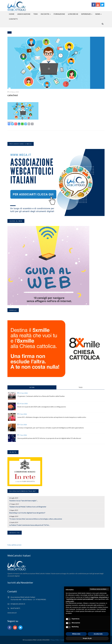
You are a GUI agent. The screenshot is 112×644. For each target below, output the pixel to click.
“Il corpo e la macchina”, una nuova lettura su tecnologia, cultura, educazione (36, 519)
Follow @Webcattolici (14, 545)
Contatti (13, 19)
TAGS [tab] (80, 387)
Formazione (59, 14)
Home (12, 14)
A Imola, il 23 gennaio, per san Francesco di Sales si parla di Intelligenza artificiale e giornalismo (51, 428)
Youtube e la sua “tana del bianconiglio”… (24, 501)
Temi (35, 14)
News (98, 14)
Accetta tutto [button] (98, 634)
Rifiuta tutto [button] (76, 634)
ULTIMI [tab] (32, 387)
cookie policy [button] (70, 601)
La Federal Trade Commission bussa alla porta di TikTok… (30, 525)
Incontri (45, 14)
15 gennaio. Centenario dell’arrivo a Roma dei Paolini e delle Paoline (41, 396)
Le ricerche (73, 14)
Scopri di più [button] (87, 638)
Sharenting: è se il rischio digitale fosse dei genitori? (27, 513)
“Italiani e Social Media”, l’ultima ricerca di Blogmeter (28, 507)
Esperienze (86, 14)
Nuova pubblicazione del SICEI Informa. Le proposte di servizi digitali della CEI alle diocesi (49, 438)
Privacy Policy (55, 640)
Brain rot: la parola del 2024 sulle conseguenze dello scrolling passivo (42, 407)
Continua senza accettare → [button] (99, 589)
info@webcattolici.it (18, 604)
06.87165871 (15, 608)
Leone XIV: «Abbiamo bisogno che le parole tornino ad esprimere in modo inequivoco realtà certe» (52, 417)
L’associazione (24, 14)
